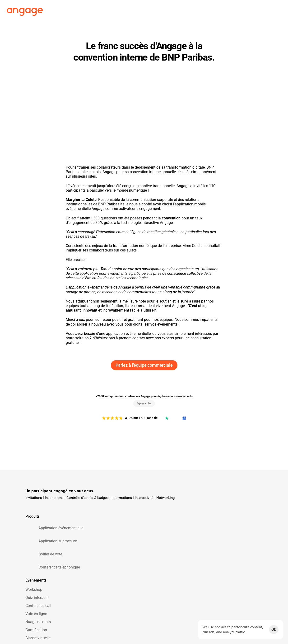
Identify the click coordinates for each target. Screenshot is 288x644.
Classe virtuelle (102, 559)
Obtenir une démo (228, 543)
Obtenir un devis (226, 551)
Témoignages (163, 519)
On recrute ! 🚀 (225, 511)
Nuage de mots (102, 543)
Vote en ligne (100, 535)
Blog (217, 519)
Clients (152, 9)
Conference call (102, 527)
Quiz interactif (101, 519)
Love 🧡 (158, 527)
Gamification (100, 551)
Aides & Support (226, 527)
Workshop (98, 511)
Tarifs (171, 9)
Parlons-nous (224, 535)
